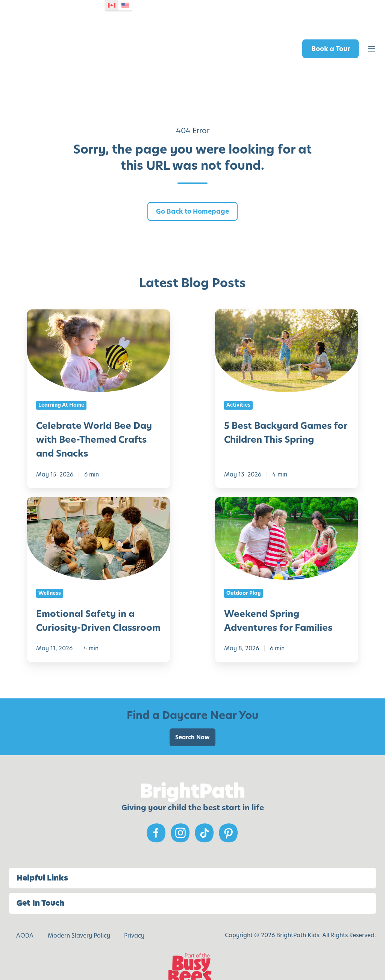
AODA (25, 910)
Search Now (192, 712)
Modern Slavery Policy (79, 910)
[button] (371, 36)
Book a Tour (331, 36)
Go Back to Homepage (192, 186)
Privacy (134, 910)
